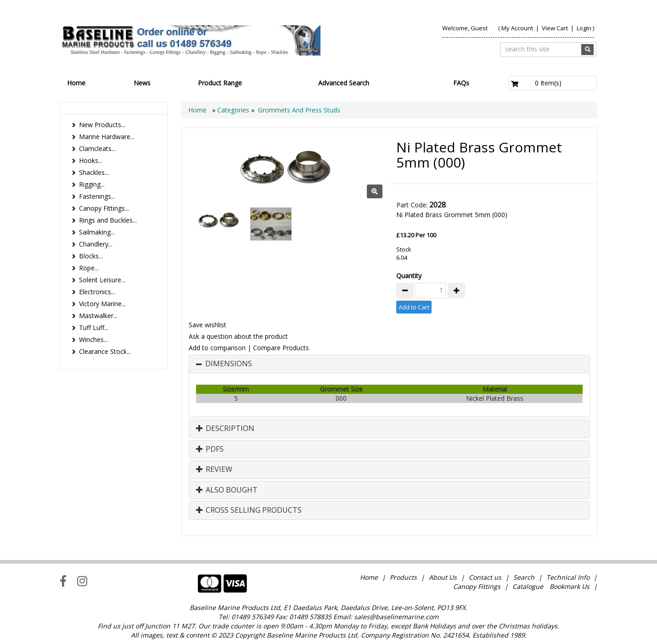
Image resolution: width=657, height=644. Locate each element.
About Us (443, 577)
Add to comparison (217, 348)
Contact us (485, 577)
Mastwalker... (98, 316)
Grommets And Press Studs (299, 110)
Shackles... (94, 172)
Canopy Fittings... (104, 208)
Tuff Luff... (94, 328)
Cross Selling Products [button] (249, 510)
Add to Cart (414, 307)
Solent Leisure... (102, 280)
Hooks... (91, 160)
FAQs (461, 83)
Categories (234, 110)
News (142, 83)
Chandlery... (96, 244)
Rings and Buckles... (108, 220)
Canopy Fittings (477, 586)
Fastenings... (97, 196)
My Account (517, 28)
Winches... (93, 339)
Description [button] (225, 429)
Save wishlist (208, 325)
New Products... (102, 125)
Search (525, 577)
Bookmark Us (570, 586)
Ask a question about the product (238, 336)
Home (76, 83)
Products (403, 577)
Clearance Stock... (105, 351)
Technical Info (568, 577)
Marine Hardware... (107, 137)
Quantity (409, 276)
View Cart (556, 28)
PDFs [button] (210, 449)
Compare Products (281, 348)
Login (584, 28)
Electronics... (97, 292)
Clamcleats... (97, 148)
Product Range (220, 83)
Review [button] (214, 470)
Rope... (89, 268)
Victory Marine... (102, 304)
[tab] (389, 364)
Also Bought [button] (227, 490)
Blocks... (91, 256)
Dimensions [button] (229, 364)
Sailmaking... (97, 232)
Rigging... (92, 184)
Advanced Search (344, 83)
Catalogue (528, 586)
